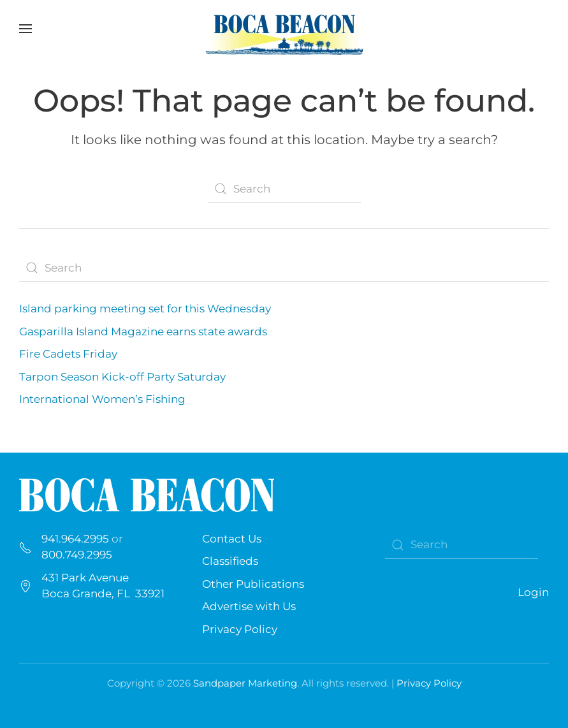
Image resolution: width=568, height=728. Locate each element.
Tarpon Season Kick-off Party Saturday (122, 377)
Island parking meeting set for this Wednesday (146, 309)
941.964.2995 (75, 539)
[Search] (284, 189)
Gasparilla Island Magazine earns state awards (143, 331)
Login (533, 592)
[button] (25, 29)
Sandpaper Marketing (245, 683)
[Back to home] (284, 29)
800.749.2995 (77, 555)
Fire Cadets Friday (68, 354)
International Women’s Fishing (102, 399)
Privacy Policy (240, 629)
